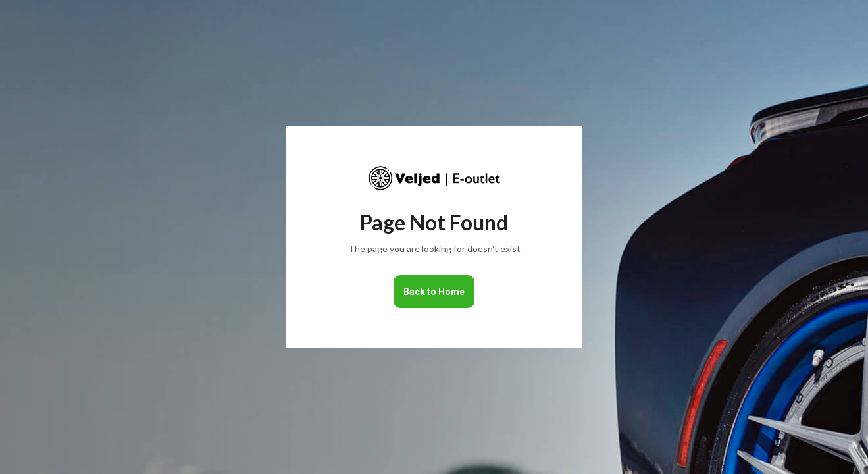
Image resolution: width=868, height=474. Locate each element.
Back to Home (434, 292)
